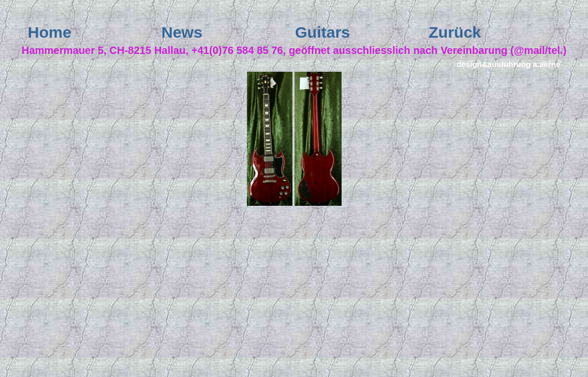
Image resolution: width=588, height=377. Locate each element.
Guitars (323, 32)
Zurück (455, 32)
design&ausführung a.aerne (508, 64)
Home (49, 32)
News (182, 32)
